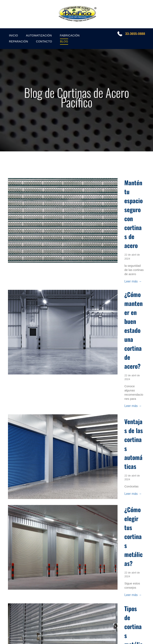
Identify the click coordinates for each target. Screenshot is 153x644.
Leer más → (133, 281)
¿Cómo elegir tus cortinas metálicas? (133, 536)
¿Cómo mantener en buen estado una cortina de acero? (133, 330)
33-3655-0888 (135, 34)
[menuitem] (13, 36)
